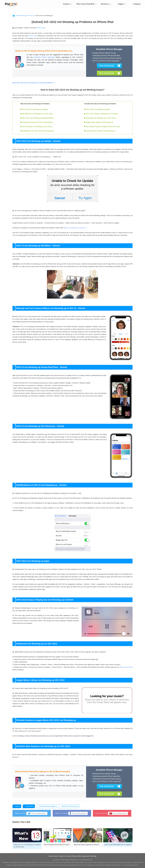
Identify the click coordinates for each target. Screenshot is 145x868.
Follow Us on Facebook (71, 813)
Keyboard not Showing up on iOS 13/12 (101, 118)
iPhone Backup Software (47, 806)
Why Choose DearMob (85, 5)
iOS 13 (18, 806)
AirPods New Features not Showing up (101, 131)
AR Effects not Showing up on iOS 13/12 (37, 114)
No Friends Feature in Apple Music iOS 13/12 (103, 126)
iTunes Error (30, 806)
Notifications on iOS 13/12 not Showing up (38, 131)
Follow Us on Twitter (31, 813)
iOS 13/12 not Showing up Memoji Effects (38, 118)
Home (50, 856)
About (56, 856)
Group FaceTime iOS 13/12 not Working (37, 122)
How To (32, 16)
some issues (33, 36)
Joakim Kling (41, 28)
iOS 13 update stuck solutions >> (76, 228)
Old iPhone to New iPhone (70, 806)
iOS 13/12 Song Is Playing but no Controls (102, 114)
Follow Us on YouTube (112, 813)
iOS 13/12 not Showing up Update (35, 109)
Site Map (94, 856)
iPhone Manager (22, 16)
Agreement (86, 856)
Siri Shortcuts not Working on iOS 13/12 (37, 126)
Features (66, 4)
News (69, 856)
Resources (105, 4)
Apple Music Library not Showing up (100, 122)
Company (137, 5)
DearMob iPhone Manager (44, 57)
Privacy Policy (77, 856)
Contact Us (62, 856)
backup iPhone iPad (126, 667)
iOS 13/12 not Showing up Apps (98, 109)
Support (121, 4)
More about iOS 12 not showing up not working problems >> (34, 83)
